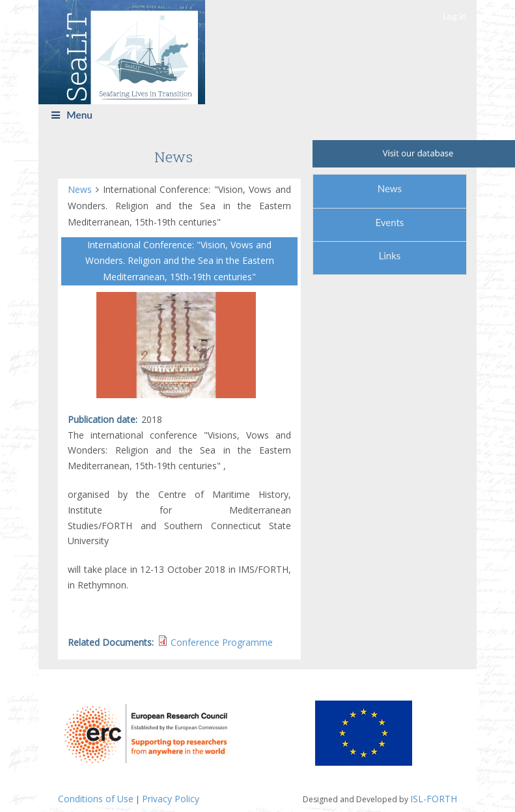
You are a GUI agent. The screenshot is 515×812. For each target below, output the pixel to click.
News (82, 189)
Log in (455, 16)
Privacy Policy (171, 799)
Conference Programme (222, 642)
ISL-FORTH (434, 799)
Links (389, 255)
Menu (72, 115)
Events (389, 222)
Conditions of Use (96, 799)
